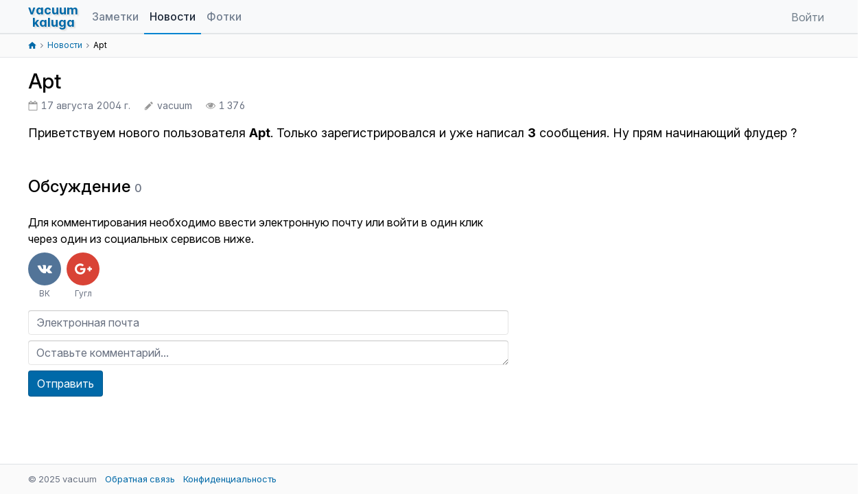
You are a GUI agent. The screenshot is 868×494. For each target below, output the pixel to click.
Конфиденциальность (230, 479)
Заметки (115, 16)
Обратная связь (140, 479)
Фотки (224, 16)
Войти (808, 17)
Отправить (66, 384)
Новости (173, 16)
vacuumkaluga (53, 16)
